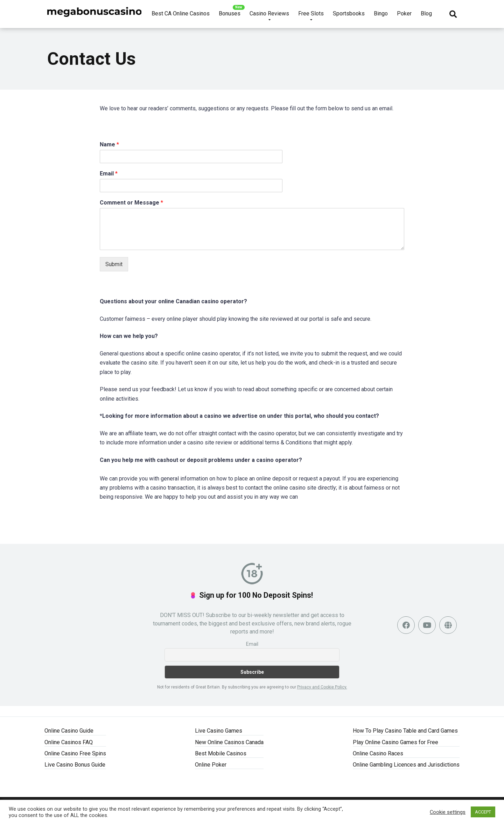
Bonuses (230, 13)
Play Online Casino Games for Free (395, 742)
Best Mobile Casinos (221, 753)
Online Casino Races (378, 753)
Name (109, 144)
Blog (426, 13)
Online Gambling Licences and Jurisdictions (406, 765)
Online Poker (211, 765)
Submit (114, 264)
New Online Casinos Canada (229, 742)
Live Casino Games (219, 731)
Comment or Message (131, 203)
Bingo (381, 13)
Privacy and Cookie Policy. (322, 687)
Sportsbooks (349, 13)
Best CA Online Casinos (181, 13)
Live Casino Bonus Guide (75, 765)
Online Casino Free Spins (75, 753)
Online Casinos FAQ (69, 742)
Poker (404, 13)
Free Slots (311, 13)
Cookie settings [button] (448, 812)
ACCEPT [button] (483, 812)
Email (109, 174)
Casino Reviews (269, 13)
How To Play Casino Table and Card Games (405, 731)
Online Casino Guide (69, 731)
